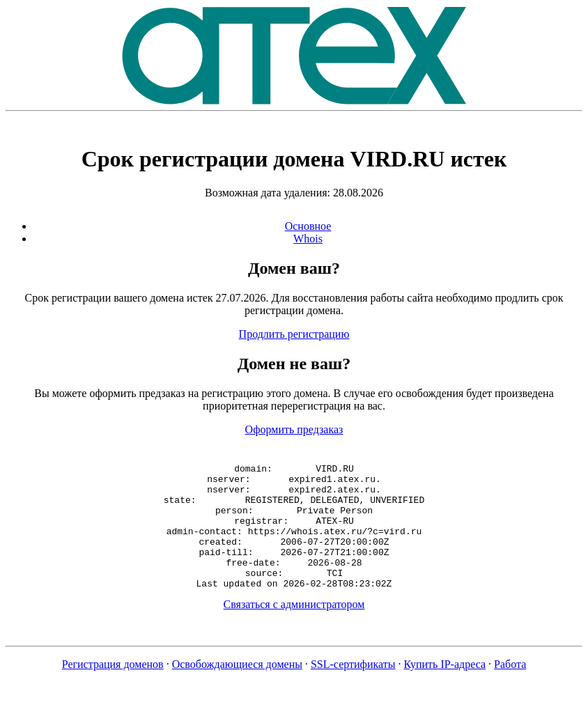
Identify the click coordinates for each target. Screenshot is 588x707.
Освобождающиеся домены (237, 689)
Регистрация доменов (113, 689)
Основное (308, 226)
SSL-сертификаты (353, 689)
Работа (510, 689)
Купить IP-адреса (445, 689)
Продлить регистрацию (294, 334)
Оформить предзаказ (294, 429)
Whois (308, 239)
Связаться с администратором (294, 629)
